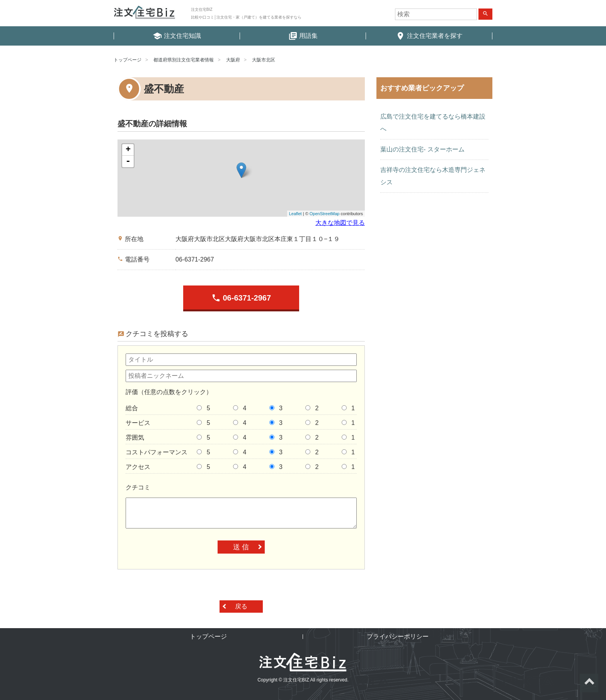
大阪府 (233, 60)
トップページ (128, 60)
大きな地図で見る (340, 223)
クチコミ (138, 487)
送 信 (241, 547)
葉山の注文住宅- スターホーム (422, 149)
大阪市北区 (264, 60)
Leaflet (295, 214)
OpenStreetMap (325, 214)
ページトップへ (589, 683)
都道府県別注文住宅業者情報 (184, 60)
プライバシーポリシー (398, 636)
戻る (241, 606)
